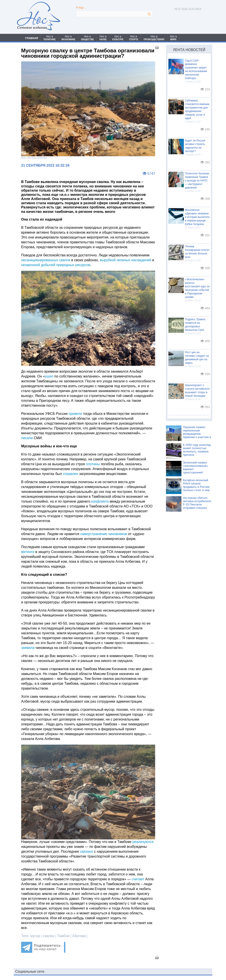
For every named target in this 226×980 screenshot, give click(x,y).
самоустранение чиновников (104, 534)
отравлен (71, 474)
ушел (49, 376)
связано (87, 851)
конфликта (100, 501)
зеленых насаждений (134, 260)
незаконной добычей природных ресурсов (56, 265)
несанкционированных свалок (46, 260)
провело (75, 414)
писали (27, 438)
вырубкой (108, 260)
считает (138, 879)
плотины (93, 464)
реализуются (143, 842)
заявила (28, 648)
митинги (28, 552)
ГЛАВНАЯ (32, 38)
